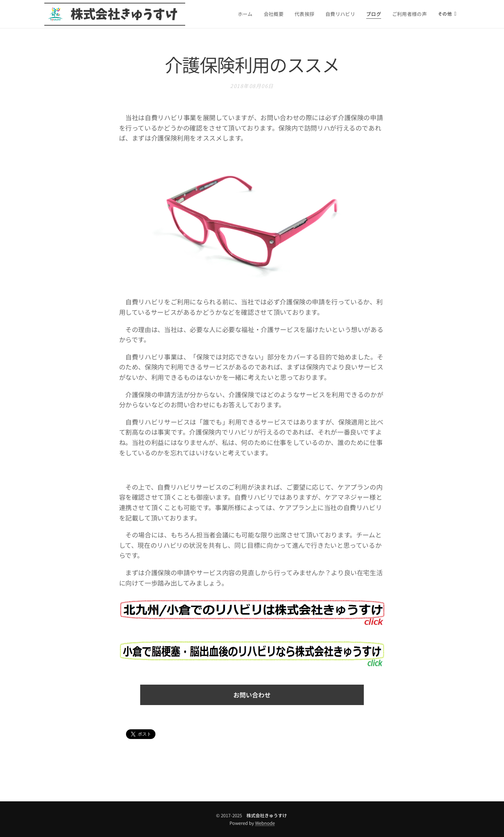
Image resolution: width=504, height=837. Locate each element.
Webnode (265, 823)
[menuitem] (250, 14)
